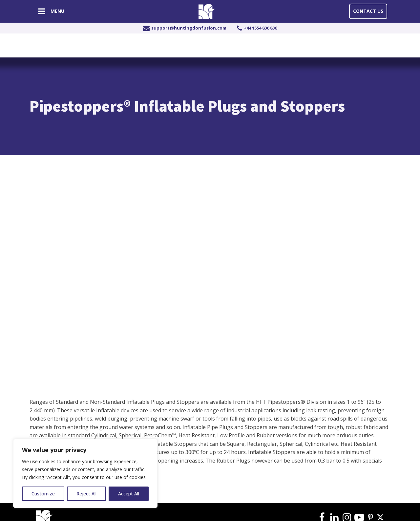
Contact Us (368, 11)
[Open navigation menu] (42, 12)
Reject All (86, 494)
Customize (43, 494)
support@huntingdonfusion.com (189, 28)
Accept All (129, 494)
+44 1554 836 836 (260, 28)
